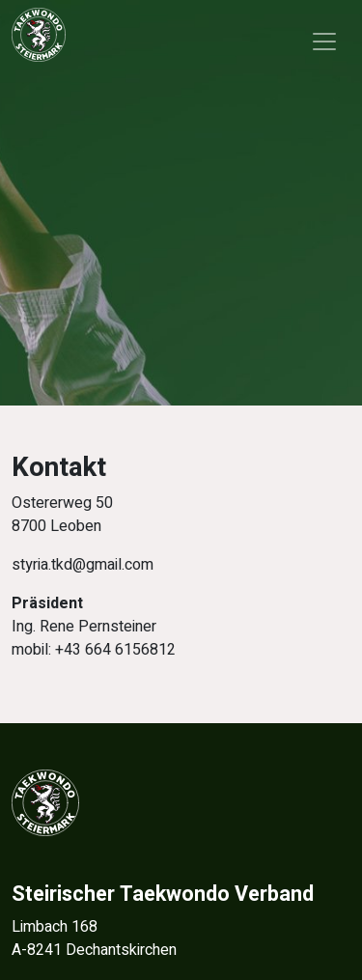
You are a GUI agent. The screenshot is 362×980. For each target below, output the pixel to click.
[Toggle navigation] (324, 42)
